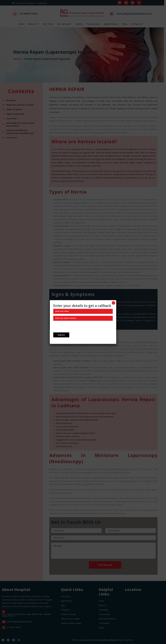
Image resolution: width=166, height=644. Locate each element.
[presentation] (72, 328)
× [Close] (113, 303)
